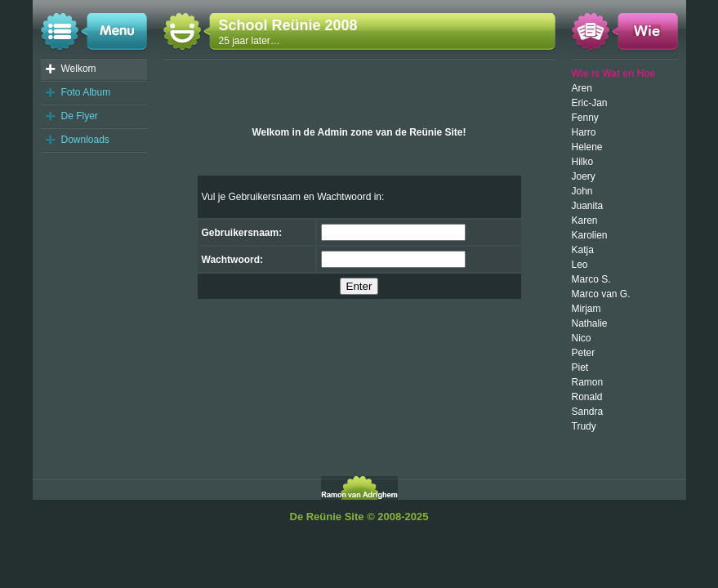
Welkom (79, 69)
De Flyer (80, 116)
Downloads (85, 140)
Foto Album (86, 92)
